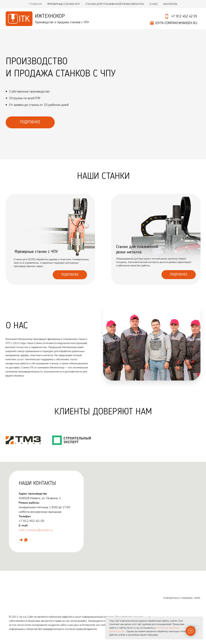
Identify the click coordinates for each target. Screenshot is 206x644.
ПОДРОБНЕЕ (30, 122)
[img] (156, 239)
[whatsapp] (26, 540)
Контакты (170, 4)
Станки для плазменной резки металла (115, 4)
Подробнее (70, 275)
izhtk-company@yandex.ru (36, 530)
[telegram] (21, 540)
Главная (35, 4)
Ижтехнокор (50, 16)
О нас (154, 4)
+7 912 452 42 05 (184, 16)
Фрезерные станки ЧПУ (64, 4)
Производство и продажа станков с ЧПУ (62, 22)
